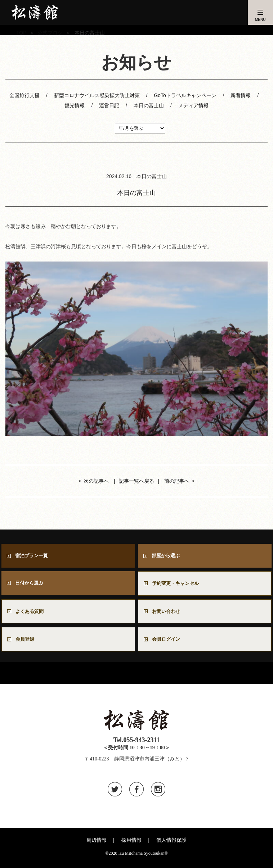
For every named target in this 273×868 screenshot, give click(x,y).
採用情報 (131, 843)
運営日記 (109, 105)
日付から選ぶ (31, 584)
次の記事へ (96, 481)
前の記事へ (177, 481)
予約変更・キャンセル (178, 584)
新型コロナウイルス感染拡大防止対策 (97, 95)
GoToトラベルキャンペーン (185, 95)
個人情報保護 (171, 843)
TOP (21, 33)
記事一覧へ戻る (136, 481)
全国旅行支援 (24, 95)
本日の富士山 (149, 105)
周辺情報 (97, 843)
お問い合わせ (170, 613)
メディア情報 (193, 105)
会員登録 (26, 642)
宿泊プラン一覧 (33, 556)
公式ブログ (50, 33)
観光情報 (75, 105)
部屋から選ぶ (167, 556)
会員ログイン (168, 642)
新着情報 (241, 95)
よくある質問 (31, 613)
